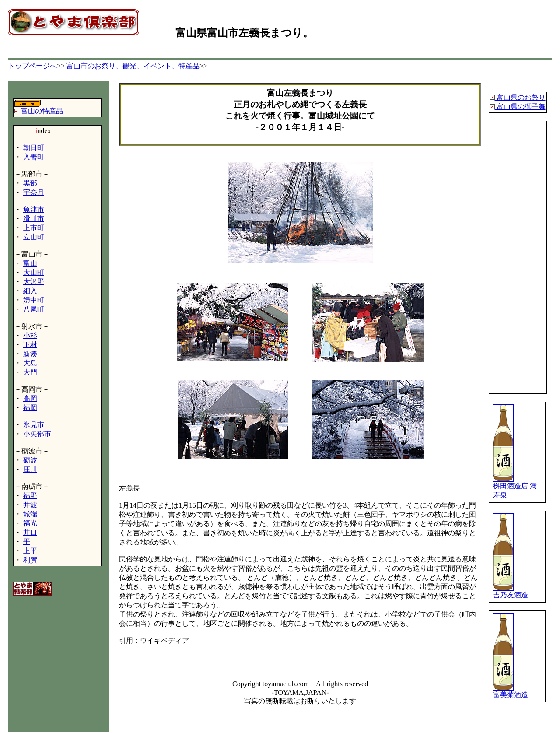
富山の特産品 (41, 111)
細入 (30, 291)
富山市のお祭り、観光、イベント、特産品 (133, 66)
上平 (30, 551)
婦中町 (34, 300)
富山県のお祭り (520, 97)
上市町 (34, 228)
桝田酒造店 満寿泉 (515, 487)
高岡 (30, 398)
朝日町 (34, 148)
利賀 (29, 560)
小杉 (30, 335)
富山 (30, 263)
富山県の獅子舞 (520, 107)
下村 (30, 345)
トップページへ (32, 66)
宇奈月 (34, 192)
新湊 (30, 354)
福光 (30, 523)
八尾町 (34, 309)
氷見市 (34, 425)
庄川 (30, 469)
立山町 (34, 237)
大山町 (34, 272)
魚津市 (34, 209)
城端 (30, 514)
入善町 (34, 157)
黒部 (30, 183)
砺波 (30, 460)
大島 (30, 363)
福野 (30, 496)
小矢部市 (37, 434)
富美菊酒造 (511, 691)
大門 (30, 372)
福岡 (30, 408)
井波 (30, 505)
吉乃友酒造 (511, 592)
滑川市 (34, 219)
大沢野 (34, 282)
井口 (30, 532)
